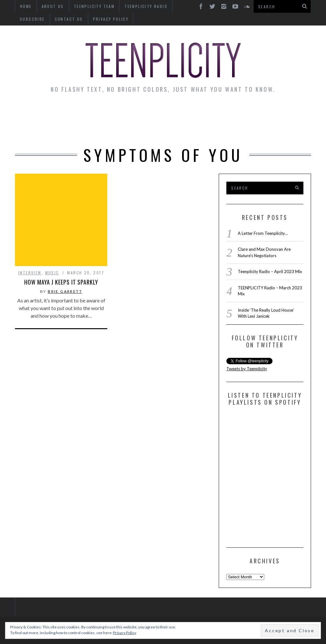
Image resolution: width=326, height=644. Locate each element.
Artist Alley (120, 112)
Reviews (285, 112)
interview (30, 224)
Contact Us (34, 19)
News (36, 112)
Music (52, 224)
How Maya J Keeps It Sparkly (61, 234)
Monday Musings (177, 112)
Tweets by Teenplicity (247, 369)
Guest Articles (238, 112)
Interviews (72, 112)
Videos (164, 129)
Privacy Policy (76, 19)
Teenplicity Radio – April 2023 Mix (270, 271)
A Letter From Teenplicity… (263, 233)
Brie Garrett (65, 243)
